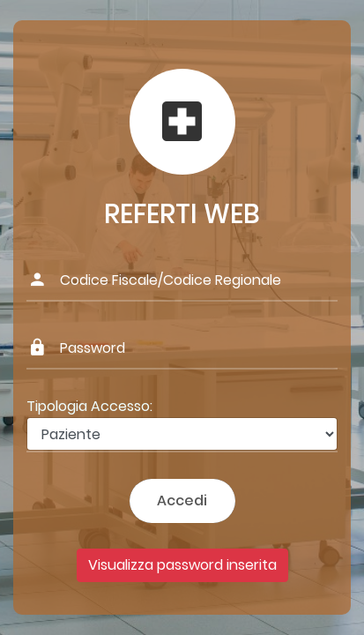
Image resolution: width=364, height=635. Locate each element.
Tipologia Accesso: (89, 406)
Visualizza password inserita (182, 565)
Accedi (182, 501)
